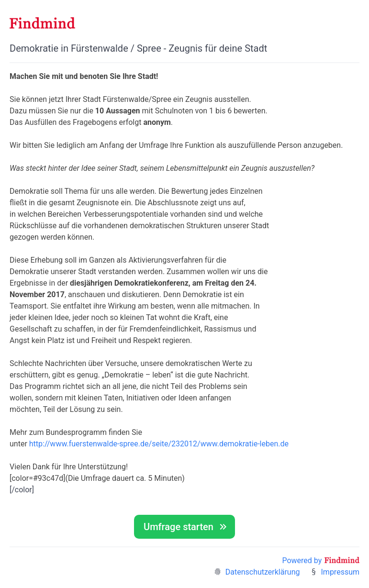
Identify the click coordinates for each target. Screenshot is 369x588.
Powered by (321, 560)
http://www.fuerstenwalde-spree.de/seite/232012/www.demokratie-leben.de (159, 444)
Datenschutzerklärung (263, 572)
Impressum (341, 572)
